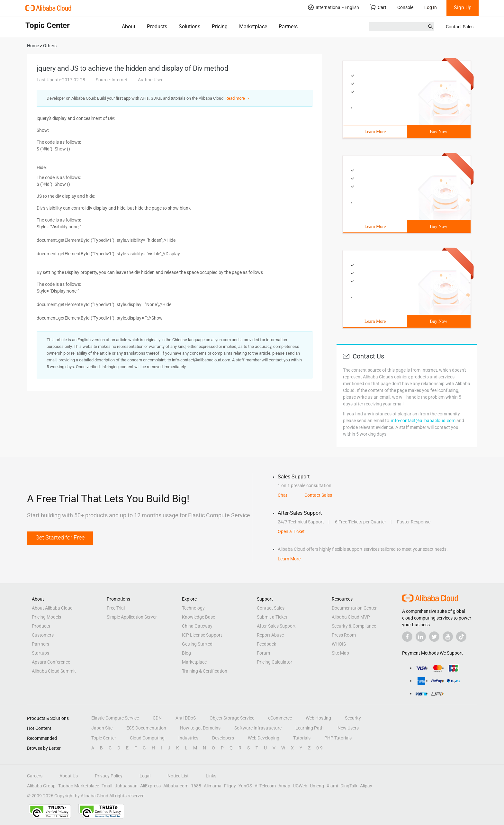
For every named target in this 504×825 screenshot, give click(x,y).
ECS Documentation (146, 728)
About (129, 27)
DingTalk (349, 786)
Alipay (366, 786)
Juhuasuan (126, 786)
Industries (188, 738)
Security (353, 718)
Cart (378, 7)
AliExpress (150, 786)
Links (211, 776)
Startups (40, 653)
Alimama (213, 786)
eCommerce (280, 718)
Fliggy (230, 786)
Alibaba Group (41, 786)
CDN (157, 718)
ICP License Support (202, 635)
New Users (348, 728)
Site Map (340, 653)
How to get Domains (200, 728)
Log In (431, 7)
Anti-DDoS (186, 718)
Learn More (375, 132)
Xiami (332, 786)
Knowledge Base (198, 617)
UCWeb (300, 786)
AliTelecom (265, 786)
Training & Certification (205, 671)
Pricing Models (46, 617)
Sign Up (463, 8)
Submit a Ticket (272, 617)
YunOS (245, 786)
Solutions (189, 27)
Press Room (344, 635)
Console (405, 7)
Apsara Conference (51, 662)
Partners (288, 27)
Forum (263, 653)
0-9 (319, 748)
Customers (43, 635)
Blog (186, 653)
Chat (283, 495)
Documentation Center (354, 608)
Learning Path (310, 728)
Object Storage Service (232, 718)
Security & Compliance (354, 626)
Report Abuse (270, 635)
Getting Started (197, 644)
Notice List (178, 776)
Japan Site (102, 728)
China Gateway (197, 626)
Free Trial (116, 608)
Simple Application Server (132, 617)
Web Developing (264, 738)
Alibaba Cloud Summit (54, 671)
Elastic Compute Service (115, 718)
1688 (196, 786)
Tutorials (302, 738)
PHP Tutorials (338, 738)
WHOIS (339, 644)
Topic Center (104, 738)
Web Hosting (318, 718)
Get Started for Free (60, 537)
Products (157, 27)
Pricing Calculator (274, 662)
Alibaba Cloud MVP (351, 617)
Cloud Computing (147, 738)
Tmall (107, 786)
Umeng (317, 786)
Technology (193, 608)
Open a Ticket (291, 531)
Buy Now (438, 132)
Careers (35, 776)
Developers (223, 738)
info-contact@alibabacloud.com (423, 421)
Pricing (220, 27)
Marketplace (253, 27)
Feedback (266, 644)
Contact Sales (460, 27)
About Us (69, 776)
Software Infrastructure (258, 728)
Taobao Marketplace (79, 786)
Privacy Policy (109, 776)
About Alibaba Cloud (52, 608)
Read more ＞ (238, 98)
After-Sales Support (276, 626)
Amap (284, 786)
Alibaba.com (176, 786)
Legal (145, 776)
